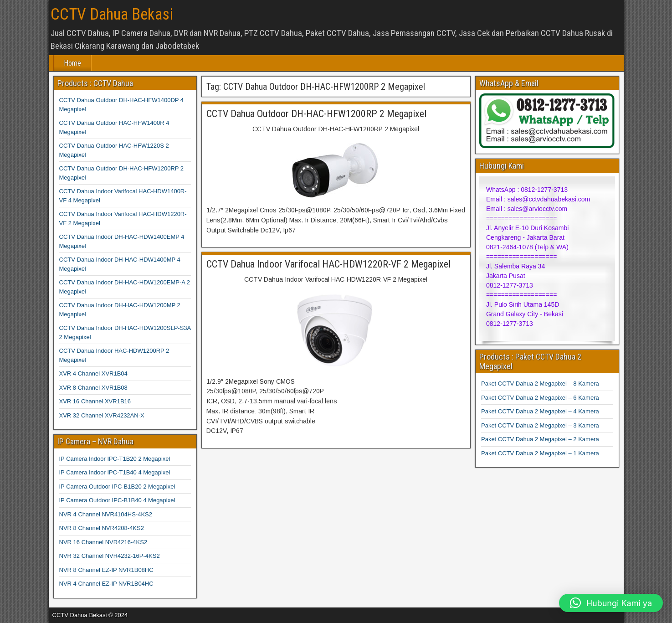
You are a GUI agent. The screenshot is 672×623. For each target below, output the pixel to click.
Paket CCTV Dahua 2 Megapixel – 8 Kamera (540, 384)
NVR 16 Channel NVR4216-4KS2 (103, 542)
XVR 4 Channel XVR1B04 (93, 373)
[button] (611, 603)
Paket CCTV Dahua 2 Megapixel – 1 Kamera (540, 453)
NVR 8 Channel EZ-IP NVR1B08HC (106, 570)
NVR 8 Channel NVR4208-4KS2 (102, 528)
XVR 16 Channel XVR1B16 (95, 401)
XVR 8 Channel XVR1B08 (93, 388)
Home (72, 63)
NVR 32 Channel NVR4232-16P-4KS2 (110, 556)
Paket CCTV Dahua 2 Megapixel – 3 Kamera (540, 425)
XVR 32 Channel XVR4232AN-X (102, 415)
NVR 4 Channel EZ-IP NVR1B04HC (106, 584)
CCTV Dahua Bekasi (112, 14)
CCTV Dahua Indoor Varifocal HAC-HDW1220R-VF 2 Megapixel (328, 264)
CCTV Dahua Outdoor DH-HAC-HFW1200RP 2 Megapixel (316, 114)
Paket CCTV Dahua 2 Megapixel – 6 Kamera (540, 398)
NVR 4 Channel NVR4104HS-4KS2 (106, 514)
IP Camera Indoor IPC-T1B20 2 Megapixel (115, 459)
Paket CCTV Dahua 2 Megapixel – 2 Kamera (540, 439)
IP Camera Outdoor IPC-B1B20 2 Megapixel (117, 487)
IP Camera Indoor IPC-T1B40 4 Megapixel (115, 472)
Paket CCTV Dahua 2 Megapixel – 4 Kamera (540, 411)
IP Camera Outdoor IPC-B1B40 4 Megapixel (117, 500)
